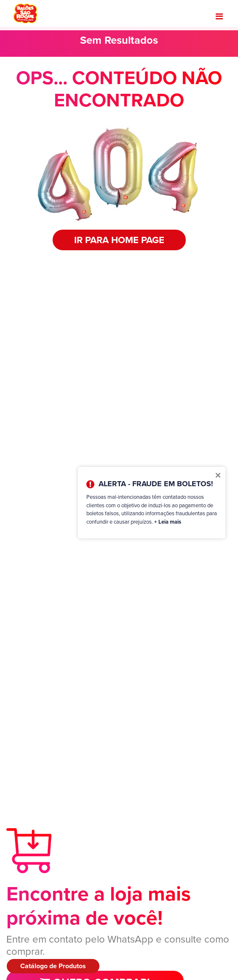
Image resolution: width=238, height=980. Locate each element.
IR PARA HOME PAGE (119, 240)
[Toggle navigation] (219, 16)
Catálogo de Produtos (53, 966)
